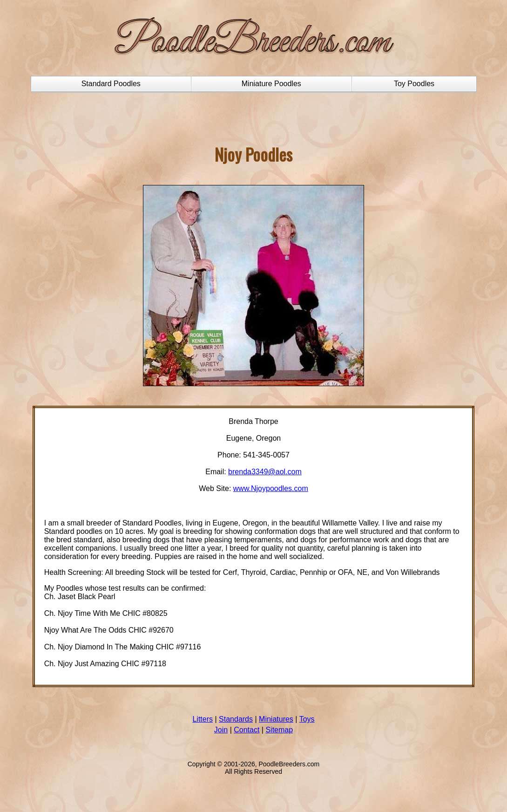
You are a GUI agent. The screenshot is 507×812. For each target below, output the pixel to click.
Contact (247, 730)
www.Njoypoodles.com (271, 488)
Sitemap (279, 730)
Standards (236, 719)
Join (221, 730)
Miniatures (276, 719)
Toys (307, 719)
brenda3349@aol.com (265, 472)
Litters (203, 719)
